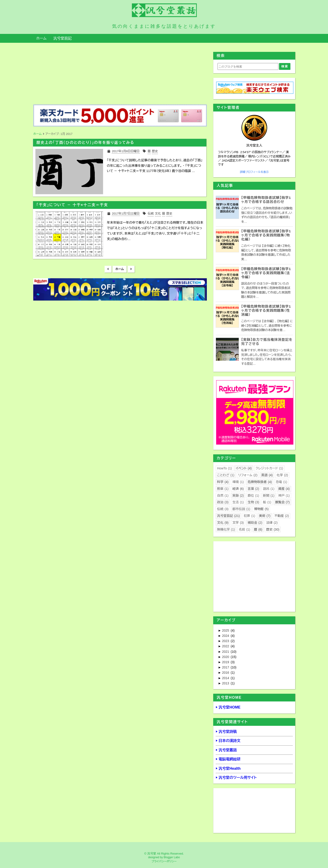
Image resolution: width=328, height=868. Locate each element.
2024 (226, 636)
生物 (253, 502)
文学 (238, 523)
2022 (226, 646)
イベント (244, 468)
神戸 (284, 496)
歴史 (273, 529)
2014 (226, 678)
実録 (238, 496)
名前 (244, 529)
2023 (226, 641)
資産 (284, 489)
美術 (265, 516)
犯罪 (249, 516)
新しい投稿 (108, 269)
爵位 (253, 496)
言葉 (253, 489)
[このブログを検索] (248, 66)
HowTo (224, 468)
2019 (226, 662)
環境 (238, 482)
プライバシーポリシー (164, 861)
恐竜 (281, 482)
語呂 (269, 489)
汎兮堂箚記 (62, 38)
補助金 (255, 523)
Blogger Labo (172, 857)
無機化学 (226, 529)
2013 (226, 683)
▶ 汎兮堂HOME (228, 707)
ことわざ (226, 475)
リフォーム (248, 475)
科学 (223, 482)
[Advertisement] (120, 334)
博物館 (261, 509)
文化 (223, 523)
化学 (282, 475)
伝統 (223, 509)
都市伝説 (241, 509)
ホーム (41, 38)
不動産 (282, 516)
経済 (238, 489)
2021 (226, 652)
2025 (226, 630)
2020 (226, 657)
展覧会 (282, 502)
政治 (223, 502)
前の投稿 (131, 269)
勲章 (223, 489)
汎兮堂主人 (254, 145)
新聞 (269, 496)
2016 (226, 673)
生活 (238, 502)
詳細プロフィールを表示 (254, 172)
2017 (226, 667)
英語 (267, 475)
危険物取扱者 (260, 482)
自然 (223, 496)
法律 (272, 523)
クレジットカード (269, 468)
